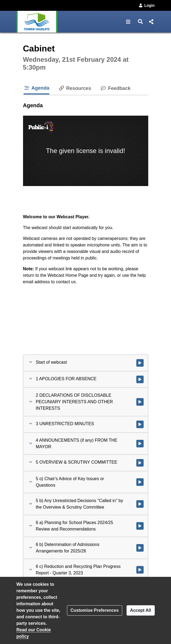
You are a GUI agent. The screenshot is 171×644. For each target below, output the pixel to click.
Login (146, 5)
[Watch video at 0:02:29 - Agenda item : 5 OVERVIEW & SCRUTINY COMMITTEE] (140, 463)
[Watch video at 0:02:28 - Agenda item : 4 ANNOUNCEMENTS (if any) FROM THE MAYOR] (140, 444)
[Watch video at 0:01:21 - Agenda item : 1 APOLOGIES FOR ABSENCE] (140, 379)
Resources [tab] (75, 88)
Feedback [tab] (115, 88)
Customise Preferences (95, 610)
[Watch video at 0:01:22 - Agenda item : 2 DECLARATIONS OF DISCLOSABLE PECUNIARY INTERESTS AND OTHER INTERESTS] (140, 402)
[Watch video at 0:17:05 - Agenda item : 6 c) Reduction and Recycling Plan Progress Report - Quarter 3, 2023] (140, 570)
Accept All (141, 610)
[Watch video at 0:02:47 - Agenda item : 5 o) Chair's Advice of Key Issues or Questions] (140, 482)
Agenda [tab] (37, 88)
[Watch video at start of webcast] (140, 363)
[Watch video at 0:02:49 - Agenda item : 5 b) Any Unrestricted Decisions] (140, 504)
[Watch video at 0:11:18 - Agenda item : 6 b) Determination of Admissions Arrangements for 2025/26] (140, 548)
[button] (128, 22)
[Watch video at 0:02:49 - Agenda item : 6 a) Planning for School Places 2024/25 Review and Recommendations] (140, 526)
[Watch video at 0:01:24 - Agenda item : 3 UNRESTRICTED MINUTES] (140, 424)
